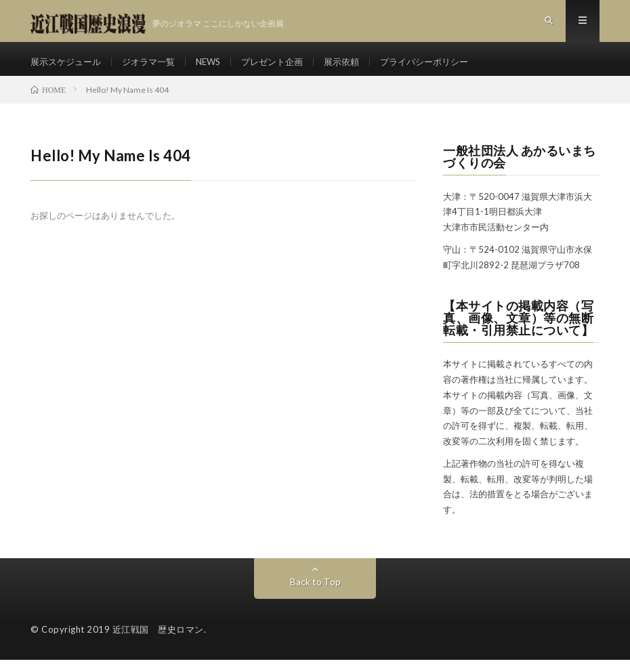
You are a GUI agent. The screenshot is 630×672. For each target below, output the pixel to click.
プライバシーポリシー (447, 67)
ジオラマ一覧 (156, 67)
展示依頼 (360, 67)
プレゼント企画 (287, 67)
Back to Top (315, 594)
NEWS (219, 67)
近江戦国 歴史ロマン (158, 642)
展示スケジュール (68, 67)
